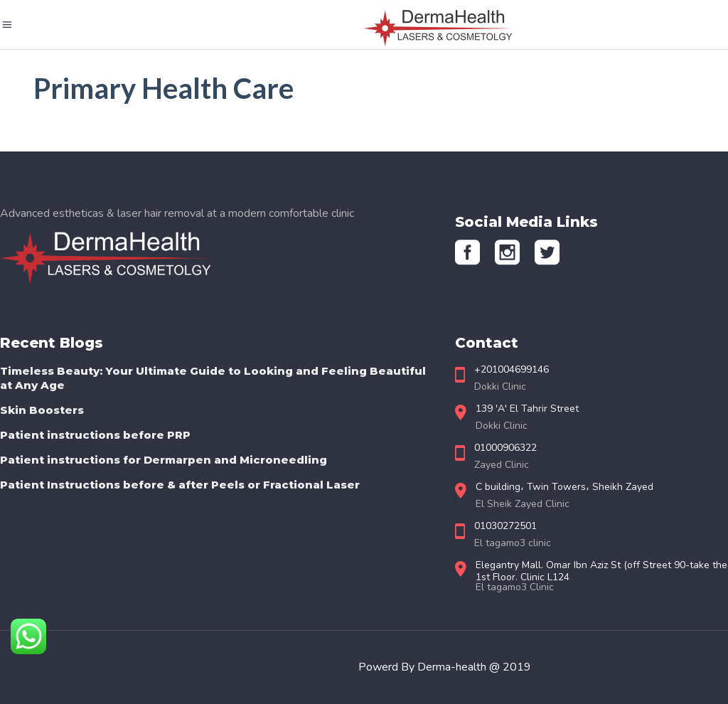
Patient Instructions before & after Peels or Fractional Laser (180, 485)
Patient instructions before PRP (95, 435)
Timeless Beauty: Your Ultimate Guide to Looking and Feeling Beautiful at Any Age (213, 378)
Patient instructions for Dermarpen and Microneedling (164, 460)
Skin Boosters (42, 410)
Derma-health (453, 667)
